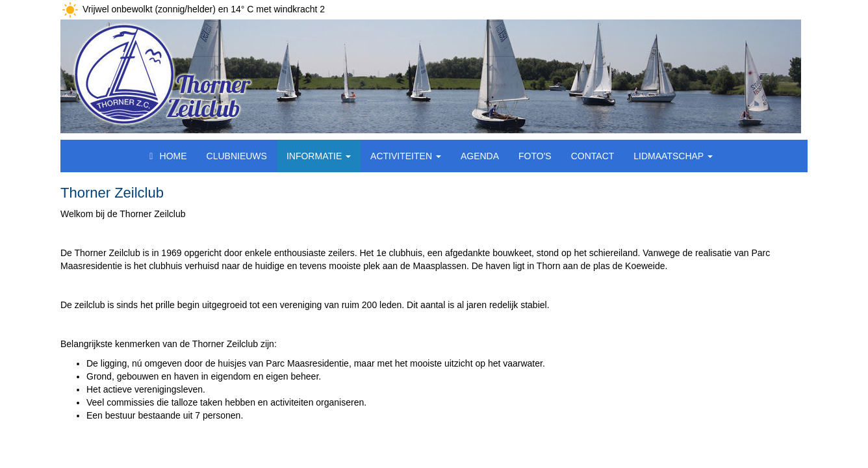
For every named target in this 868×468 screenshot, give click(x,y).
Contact (593, 156)
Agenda (480, 156)
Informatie (319, 156)
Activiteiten (406, 156)
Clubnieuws (237, 156)
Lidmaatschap (673, 156)
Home (166, 156)
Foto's (535, 156)
